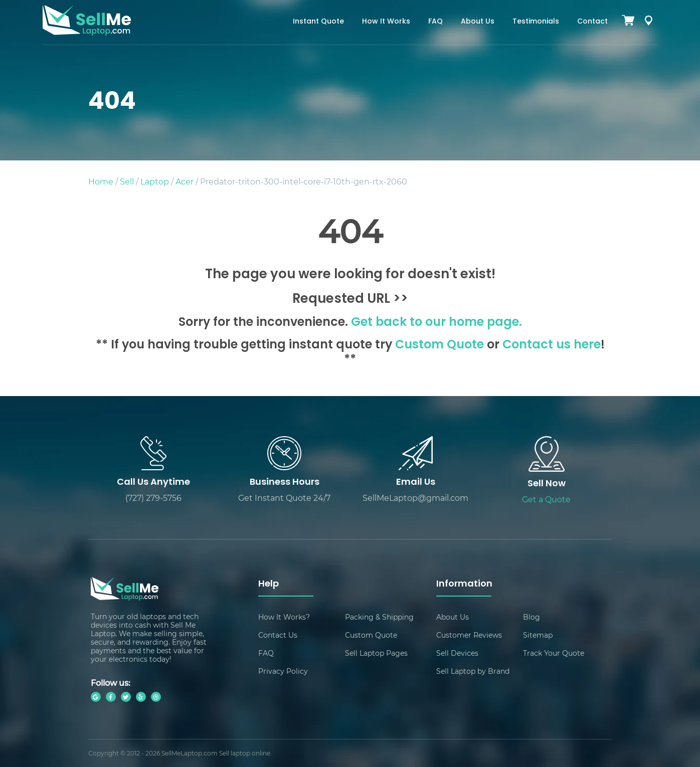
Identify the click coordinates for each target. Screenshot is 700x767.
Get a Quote (546, 499)
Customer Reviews (469, 635)
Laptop (155, 181)
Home (101, 181)
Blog (532, 617)
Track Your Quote (554, 653)
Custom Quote (440, 345)
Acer (185, 181)
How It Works (386, 22)
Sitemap (538, 635)
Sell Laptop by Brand (473, 671)
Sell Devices (457, 653)
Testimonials (536, 22)
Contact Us (278, 635)
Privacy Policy (283, 671)
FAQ (435, 22)
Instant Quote (318, 22)
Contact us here (552, 345)
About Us (478, 22)
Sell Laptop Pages (376, 653)
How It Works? (284, 617)
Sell (127, 181)
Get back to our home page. (436, 323)
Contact (592, 22)
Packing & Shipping (379, 617)
